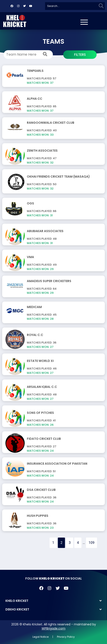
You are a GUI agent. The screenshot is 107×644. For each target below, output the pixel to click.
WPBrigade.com (53, 628)
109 (92, 543)
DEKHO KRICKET (17, 609)
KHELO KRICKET (17, 601)
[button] (53, 601)
